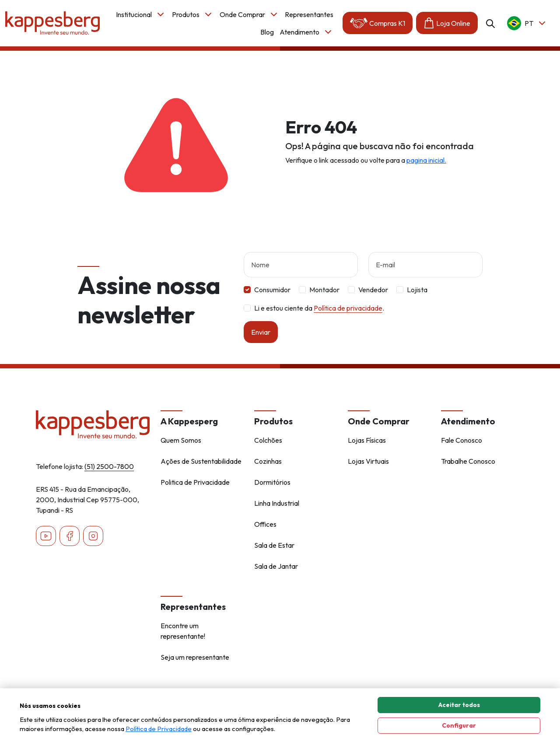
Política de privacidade (348, 308)
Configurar (459, 725)
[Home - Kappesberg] (93, 424)
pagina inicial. (426, 160)
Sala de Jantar (276, 566)
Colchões (268, 440)
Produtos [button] (193, 14)
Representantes (309, 14)
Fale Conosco (462, 440)
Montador (324, 290)
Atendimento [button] (306, 32)
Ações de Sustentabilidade (201, 461)
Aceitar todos (459, 705)
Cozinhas (268, 461)
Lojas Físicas (367, 440)
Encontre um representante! (183, 631)
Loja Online (447, 23)
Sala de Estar (274, 545)
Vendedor (373, 290)
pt (527, 23)
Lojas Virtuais (368, 461)
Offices (265, 524)
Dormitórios (272, 482)
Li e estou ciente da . (319, 308)
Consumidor (272, 290)
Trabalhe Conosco (468, 461)
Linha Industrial (277, 503)
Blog (267, 32)
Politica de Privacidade (195, 482)
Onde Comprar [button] (249, 14)
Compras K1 (378, 23)
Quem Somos (181, 440)
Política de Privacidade (159, 729)
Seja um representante (195, 657)
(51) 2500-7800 (109, 466)
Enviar (261, 332)
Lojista (417, 290)
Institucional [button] (141, 14)
